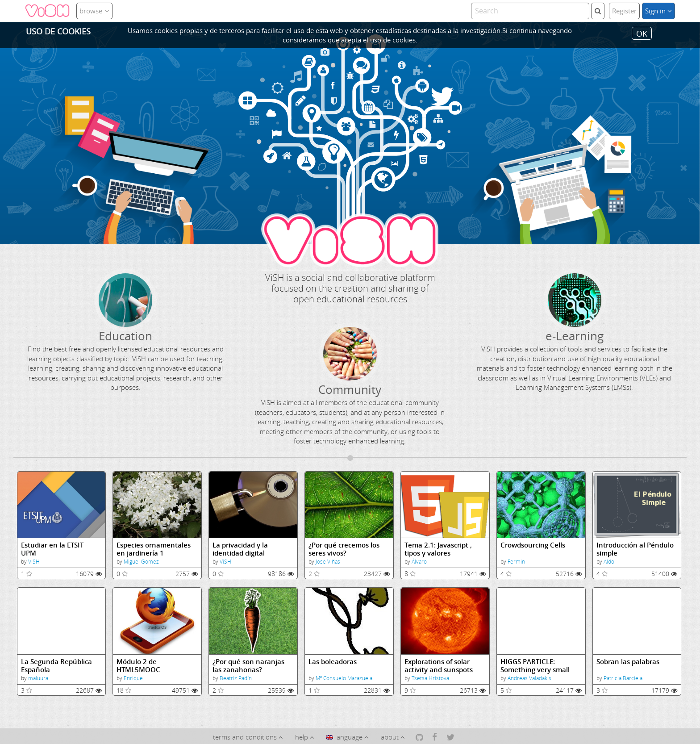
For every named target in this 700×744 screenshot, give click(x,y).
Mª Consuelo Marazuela (344, 678)
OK (642, 33)
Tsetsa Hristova (430, 678)
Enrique (133, 678)
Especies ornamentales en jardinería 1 (154, 549)
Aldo (609, 562)
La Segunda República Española (56, 666)
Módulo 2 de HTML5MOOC (138, 666)
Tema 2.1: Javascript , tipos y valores (438, 549)
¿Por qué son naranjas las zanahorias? (248, 666)
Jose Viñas (328, 562)
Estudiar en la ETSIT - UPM (54, 549)
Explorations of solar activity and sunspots (439, 666)
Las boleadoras (333, 662)
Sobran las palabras (628, 662)
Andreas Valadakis (529, 678)
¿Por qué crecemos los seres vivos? (344, 549)
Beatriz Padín (236, 678)
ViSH (34, 562)
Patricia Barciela (623, 678)
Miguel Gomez (141, 562)
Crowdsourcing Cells (533, 545)
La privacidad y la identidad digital (240, 549)
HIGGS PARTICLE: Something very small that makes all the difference (535, 666)
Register (624, 11)
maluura (38, 678)
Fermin (516, 562)
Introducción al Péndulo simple (635, 549)
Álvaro (419, 562)
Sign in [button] (658, 11)
